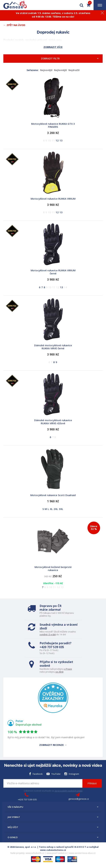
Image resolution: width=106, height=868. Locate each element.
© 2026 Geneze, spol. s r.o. (22, 847)
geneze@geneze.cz (79, 799)
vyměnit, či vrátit (48, 634)
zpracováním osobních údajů (69, 791)
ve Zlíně (59, 672)
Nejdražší (74, 70)
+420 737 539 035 (52, 647)
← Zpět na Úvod (14, 25)
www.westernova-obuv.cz (82, 853)
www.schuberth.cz (35, 853)
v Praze (68, 669)
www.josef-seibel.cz (57, 853)
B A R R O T (80, 847)
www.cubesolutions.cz (53, 850)
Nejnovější (46, 70)
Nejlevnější (60, 70)
